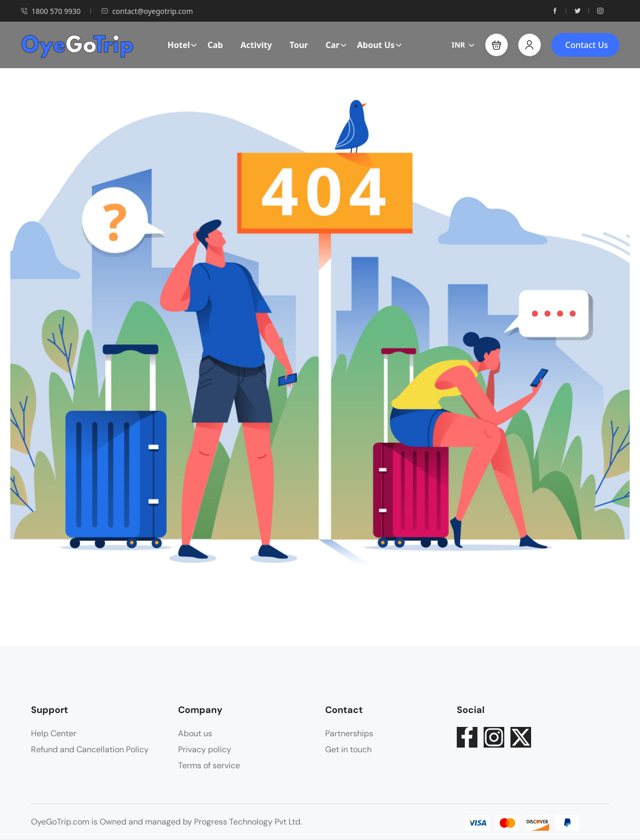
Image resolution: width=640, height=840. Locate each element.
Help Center (54, 733)
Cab (215, 45)
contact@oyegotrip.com (147, 11)
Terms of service (209, 765)
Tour (299, 45)
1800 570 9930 (51, 11)
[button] (497, 45)
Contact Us (587, 45)
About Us (380, 45)
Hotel (182, 45)
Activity (256, 45)
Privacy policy (205, 749)
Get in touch (348, 749)
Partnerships (349, 733)
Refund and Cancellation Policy (90, 749)
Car (336, 45)
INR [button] (463, 45)
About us (195, 733)
